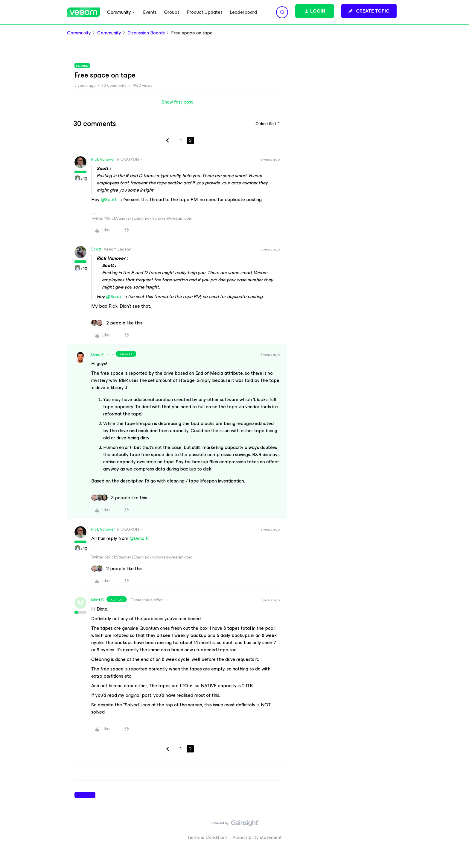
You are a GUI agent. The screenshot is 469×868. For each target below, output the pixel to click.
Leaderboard (243, 12)
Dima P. (98, 355)
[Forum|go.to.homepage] (83, 12)
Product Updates (205, 12)
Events (150, 12)
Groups (172, 12)
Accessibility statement (257, 837)
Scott (96, 249)
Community (79, 33)
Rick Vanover (103, 159)
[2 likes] (117, 323)
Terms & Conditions (207, 837)
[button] (369, 11)
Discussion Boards (146, 33)
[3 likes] (119, 498)
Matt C (98, 600)
